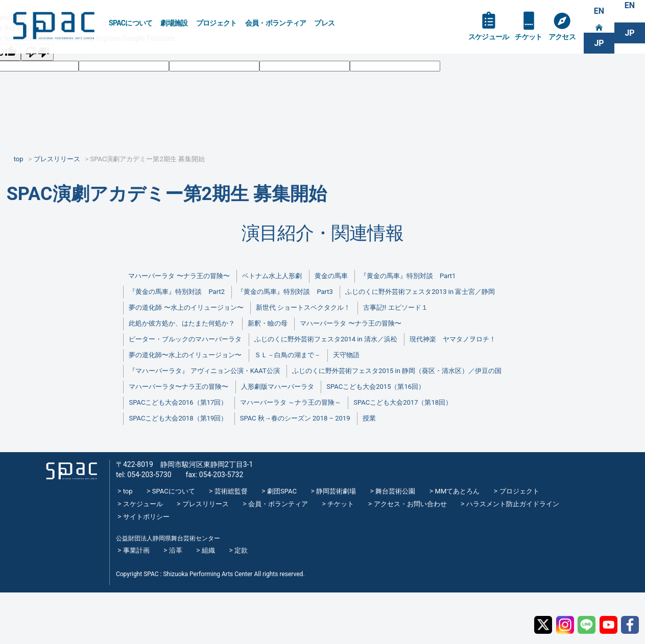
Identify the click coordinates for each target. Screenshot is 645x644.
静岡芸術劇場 (336, 491)
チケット (528, 37)
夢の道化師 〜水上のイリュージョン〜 (186, 307)
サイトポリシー (146, 517)
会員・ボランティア (276, 23)
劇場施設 (174, 23)
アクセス (562, 37)
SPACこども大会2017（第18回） (403, 402)
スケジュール (489, 37)
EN (599, 11)
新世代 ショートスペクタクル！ (303, 307)
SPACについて (130, 23)
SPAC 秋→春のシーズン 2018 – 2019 (295, 418)
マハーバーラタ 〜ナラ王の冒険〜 (179, 276)
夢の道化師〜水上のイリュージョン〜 (185, 355)
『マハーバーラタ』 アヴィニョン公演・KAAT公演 (204, 371)
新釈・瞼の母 (268, 323)
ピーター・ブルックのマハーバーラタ (185, 339)
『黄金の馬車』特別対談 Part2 (176, 292)
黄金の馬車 (331, 276)
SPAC (54, 26)
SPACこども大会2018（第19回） (178, 418)
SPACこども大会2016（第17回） (178, 402)
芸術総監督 (231, 491)
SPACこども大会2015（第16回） (376, 387)
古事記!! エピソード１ (396, 307)
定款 (241, 550)
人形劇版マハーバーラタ (278, 387)
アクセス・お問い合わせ (410, 504)
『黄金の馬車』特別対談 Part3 (285, 292)
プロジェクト (217, 23)
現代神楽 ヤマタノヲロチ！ (453, 339)
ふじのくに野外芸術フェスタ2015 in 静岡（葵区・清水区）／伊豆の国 (397, 371)
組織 (208, 550)
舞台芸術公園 (395, 491)
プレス (324, 23)
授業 (369, 418)
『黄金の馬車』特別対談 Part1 (408, 276)
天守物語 (346, 355)
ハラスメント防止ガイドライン (513, 504)
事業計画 (136, 550)
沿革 (176, 550)
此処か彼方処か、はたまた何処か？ (182, 323)
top (128, 491)
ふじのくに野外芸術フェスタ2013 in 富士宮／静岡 (420, 292)
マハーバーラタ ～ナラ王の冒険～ (291, 402)
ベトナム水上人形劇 (272, 276)
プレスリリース (206, 504)
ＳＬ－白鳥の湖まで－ (288, 355)
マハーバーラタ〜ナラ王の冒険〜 (178, 387)
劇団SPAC (282, 491)
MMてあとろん (458, 491)
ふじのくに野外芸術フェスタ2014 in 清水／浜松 (326, 339)
